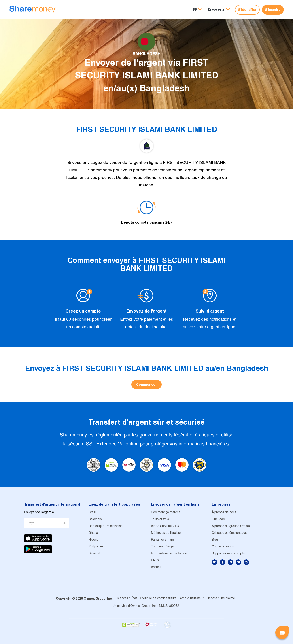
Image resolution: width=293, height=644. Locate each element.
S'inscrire (273, 10)
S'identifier (247, 10)
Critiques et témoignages (229, 533)
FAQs (155, 560)
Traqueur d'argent (164, 547)
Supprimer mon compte (228, 554)
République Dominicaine (106, 526)
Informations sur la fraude (169, 554)
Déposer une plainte (221, 598)
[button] (219, 10)
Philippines (96, 547)
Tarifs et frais (160, 519)
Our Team (219, 519)
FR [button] (195, 9)
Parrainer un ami (163, 540)
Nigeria (94, 540)
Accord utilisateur (192, 598)
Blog (215, 540)
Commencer (146, 384)
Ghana (93, 533)
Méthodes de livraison (166, 533)
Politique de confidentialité (158, 598)
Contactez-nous (223, 547)
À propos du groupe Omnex (231, 526)
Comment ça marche (166, 512)
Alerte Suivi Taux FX (165, 526)
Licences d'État (126, 598)
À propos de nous (224, 512)
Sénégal (94, 554)
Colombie (95, 519)
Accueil (156, 567)
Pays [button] (31, 523)
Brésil (92, 512)
